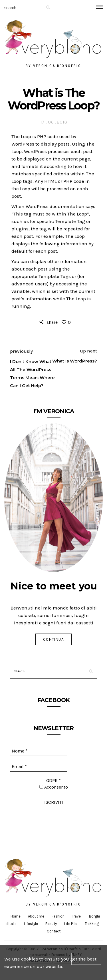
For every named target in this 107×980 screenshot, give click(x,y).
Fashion (58, 916)
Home (16, 916)
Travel (77, 916)
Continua (53, 639)
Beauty (51, 924)
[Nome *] (39, 751)
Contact (54, 931)
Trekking (92, 924)
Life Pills (71, 924)
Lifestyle (31, 924)
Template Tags (55, 276)
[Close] (86, 959)
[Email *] (39, 767)
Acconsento (54, 787)
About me (36, 916)
